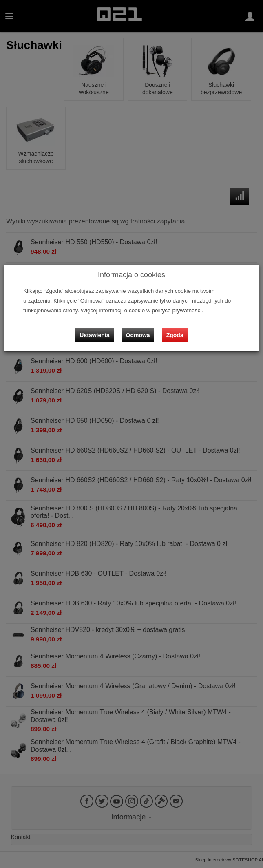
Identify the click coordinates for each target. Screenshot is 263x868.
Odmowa (138, 335)
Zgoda (175, 335)
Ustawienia (94, 335)
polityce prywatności (177, 310)
